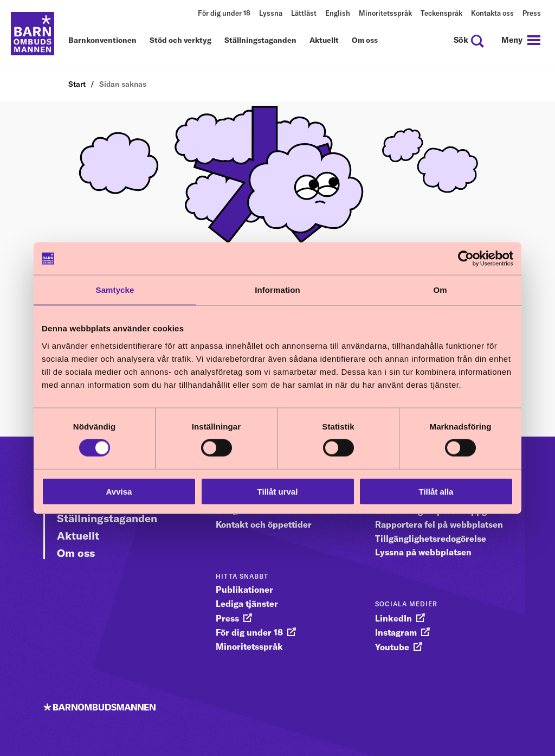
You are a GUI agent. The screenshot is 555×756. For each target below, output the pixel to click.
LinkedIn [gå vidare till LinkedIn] (393, 618)
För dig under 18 (224, 13)
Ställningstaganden (260, 41)
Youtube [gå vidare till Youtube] (392, 647)
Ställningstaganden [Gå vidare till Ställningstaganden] (107, 518)
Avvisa (119, 491)
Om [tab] (440, 290)
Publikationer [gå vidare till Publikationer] (244, 590)
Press (532, 13)
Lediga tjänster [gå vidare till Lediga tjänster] (247, 604)
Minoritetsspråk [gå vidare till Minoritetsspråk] (249, 646)
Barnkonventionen (102, 41)
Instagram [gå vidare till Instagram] (396, 632)
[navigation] (521, 40)
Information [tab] (277, 290)
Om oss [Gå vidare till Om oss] (76, 553)
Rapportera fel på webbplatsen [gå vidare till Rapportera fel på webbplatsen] (439, 524)
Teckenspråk (441, 13)
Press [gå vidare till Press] (227, 618)
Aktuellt (324, 41)
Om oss (365, 41)
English (338, 13)
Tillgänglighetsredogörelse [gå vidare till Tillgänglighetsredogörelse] (431, 539)
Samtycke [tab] (115, 290)
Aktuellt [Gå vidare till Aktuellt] (78, 536)
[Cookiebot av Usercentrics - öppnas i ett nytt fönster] (466, 259)
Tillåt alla (436, 491)
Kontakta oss (492, 13)
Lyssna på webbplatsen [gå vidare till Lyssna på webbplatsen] (423, 552)
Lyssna (271, 13)
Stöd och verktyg (180, 41)
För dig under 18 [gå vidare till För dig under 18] (249, 632)
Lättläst (304, 13)
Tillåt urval (278, 491)
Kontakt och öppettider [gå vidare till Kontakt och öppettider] (264, 524)
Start (77, 84)
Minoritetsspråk (385, 13)
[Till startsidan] (33, 34)
